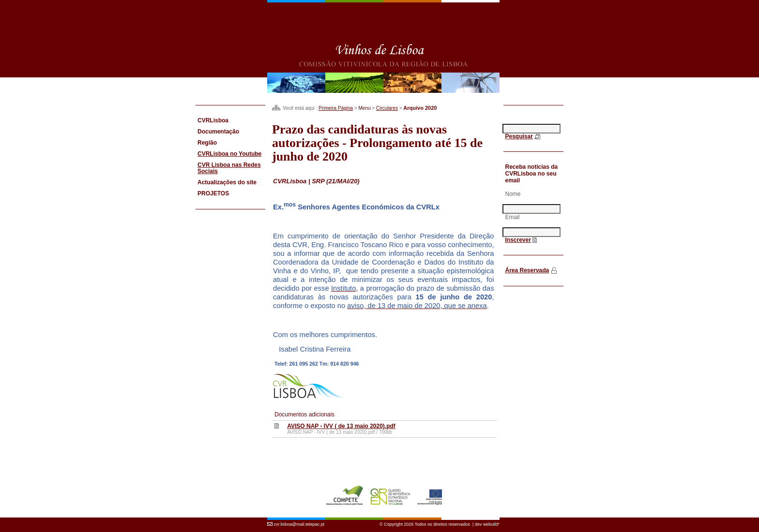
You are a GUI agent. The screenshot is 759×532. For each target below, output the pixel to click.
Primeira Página (336, 108)
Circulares (387, 108)
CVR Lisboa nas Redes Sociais (229, 168)
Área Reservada (527, 270)
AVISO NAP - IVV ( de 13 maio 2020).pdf (341, 426)
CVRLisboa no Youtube (229, 154)
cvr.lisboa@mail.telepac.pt (299, 524)
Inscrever (518, 240)
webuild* (491, 524)
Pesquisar (519, 136)
